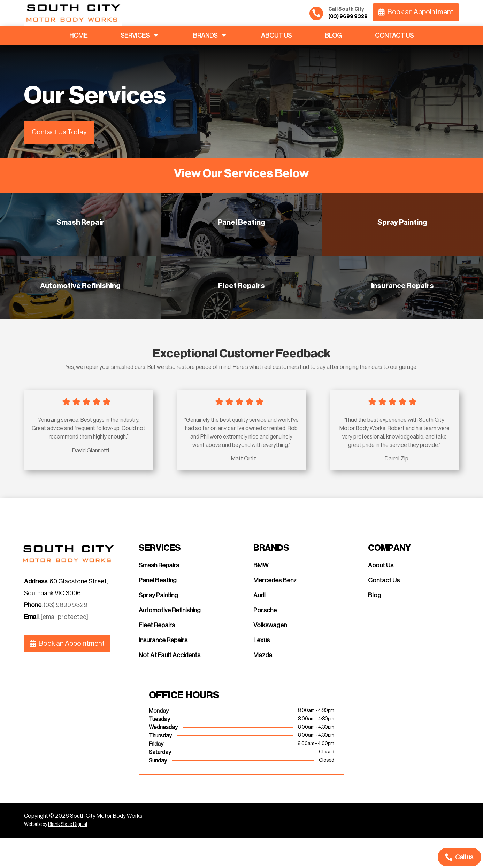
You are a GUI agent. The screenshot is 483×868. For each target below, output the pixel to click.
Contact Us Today (59, 132)
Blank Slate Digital (68, 854)
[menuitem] (78, 36)
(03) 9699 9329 (66, 635)
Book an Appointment (420, 12)
